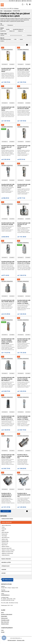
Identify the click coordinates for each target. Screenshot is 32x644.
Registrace (18, 1)
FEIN (1, 11)
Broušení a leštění (6, 562)
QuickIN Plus (3, 31)
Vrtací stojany (4, 536)
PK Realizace (16, 8)
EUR (14, 1)
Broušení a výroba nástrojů (7, 614)
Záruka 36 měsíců (5, 624)
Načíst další (6, 511)
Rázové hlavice (4, 545)
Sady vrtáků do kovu (5, 538)
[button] (23, 4)
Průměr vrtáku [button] (4, 34)
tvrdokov (2, 41)
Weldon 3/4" (12, 31)
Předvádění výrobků (5, 620)
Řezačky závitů (4, 534)
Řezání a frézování (6, 559)
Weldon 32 (20, 31)
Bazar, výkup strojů (5, 622)
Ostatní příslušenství (6, 555)
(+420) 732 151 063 (5, 591)
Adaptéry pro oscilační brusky (7, 553)
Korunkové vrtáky (5, 541)
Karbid (21, 39)
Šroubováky (4, 529)
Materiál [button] (2, 38)
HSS (15, 39)
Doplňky (4, 573)
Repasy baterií (4, 616)
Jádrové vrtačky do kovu (6, 525)
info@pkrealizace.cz (5, 595)
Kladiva (3, 531)
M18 (1, 29)
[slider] (9, 35)
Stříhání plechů (6, 566)
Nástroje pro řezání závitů (6, 548)
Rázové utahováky (5, 532)
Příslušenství (10, 25)
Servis (2, 612)
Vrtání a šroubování (8, 11)
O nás (2, 630)
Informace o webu (21, 640)
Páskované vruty (5, 543)
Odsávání (4, 570)
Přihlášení (24, 1)
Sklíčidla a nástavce (5, 546)
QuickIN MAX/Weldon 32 (18, 29)
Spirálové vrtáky (5, 539)
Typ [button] (1, 24)
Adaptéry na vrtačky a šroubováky (8, 550)
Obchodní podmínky (12, 640)
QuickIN (8, 29)
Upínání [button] (2, 28)
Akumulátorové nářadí (7, 519)
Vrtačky (3, 527)
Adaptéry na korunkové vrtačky (8, 552)
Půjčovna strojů (4, 618)
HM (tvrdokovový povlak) (6, 39)
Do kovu (2, 25)
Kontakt (29, 1)
